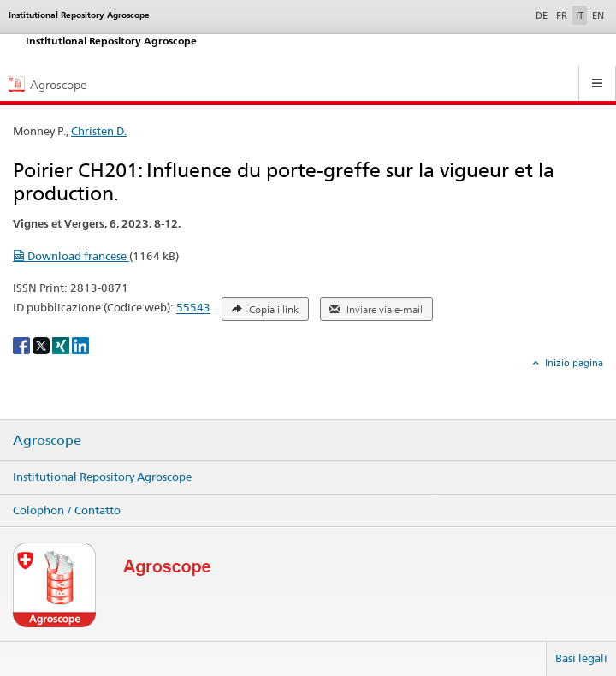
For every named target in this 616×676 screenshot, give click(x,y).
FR (562, 15)
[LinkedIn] (80, 344)
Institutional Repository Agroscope (102, 477)
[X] (42, 344)
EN (598, 15)
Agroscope (47, 441)
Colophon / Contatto (67, 510)
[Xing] (62, 344)
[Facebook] (23, 344)
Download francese (71, 256)
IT (580, 15)
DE (543, 15)
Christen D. (99, 131)
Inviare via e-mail (376, 310)
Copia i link (265, 310)
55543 (193, 308)
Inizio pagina (573, 363)
